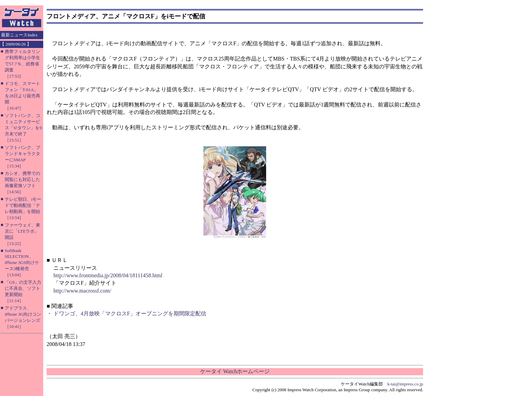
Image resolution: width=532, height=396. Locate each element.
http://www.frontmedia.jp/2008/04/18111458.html (108, 275)
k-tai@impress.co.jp (405, 384)
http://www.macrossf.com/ (82, 291)
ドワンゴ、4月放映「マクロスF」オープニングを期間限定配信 (130, 313)
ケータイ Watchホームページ (235, 371)
